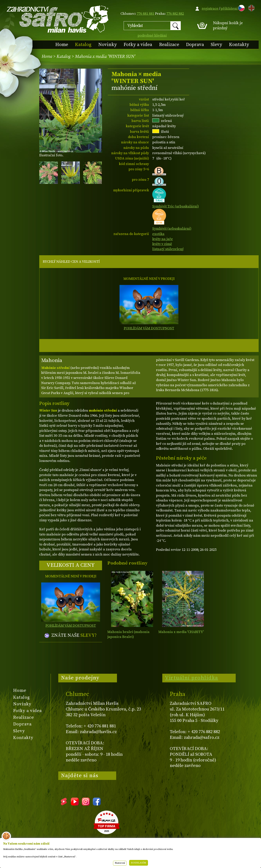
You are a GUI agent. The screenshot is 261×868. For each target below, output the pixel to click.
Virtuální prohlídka (192, 678)
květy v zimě (162, 244)
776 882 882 (175, 14)
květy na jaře (163, 239)
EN (251, 7)
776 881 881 (146, 14)
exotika (158, 234)
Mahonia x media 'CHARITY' (181, 632)
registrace (210, 9)
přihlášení (229, 9)
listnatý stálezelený (168, 249)
